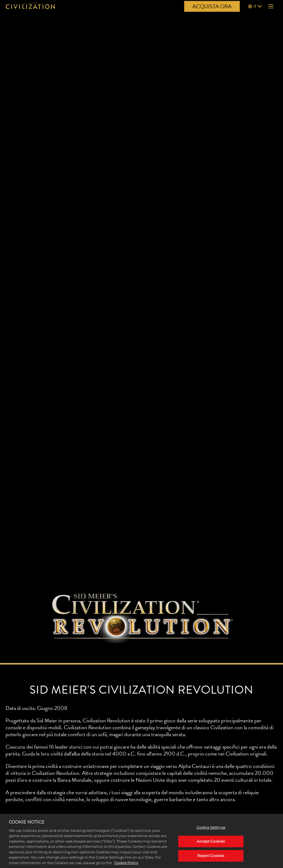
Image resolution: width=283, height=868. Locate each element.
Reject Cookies (211, 858)
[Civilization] (30, 6)
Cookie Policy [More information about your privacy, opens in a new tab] (126, 866)
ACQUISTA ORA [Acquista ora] (212, 6)
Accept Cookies (211, 844)
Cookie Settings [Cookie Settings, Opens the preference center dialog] (211, 830)
